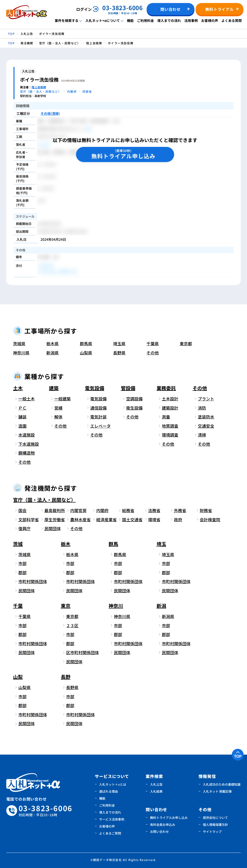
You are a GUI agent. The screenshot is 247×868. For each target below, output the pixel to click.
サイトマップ (212, 832)
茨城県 (19, 343)
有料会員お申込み (163, 825)
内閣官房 (78, 510)
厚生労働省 (55, 519)
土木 (18, 388)
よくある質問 (232, 20)
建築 (54, 388)
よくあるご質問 (110, 833)
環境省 (154, 519)
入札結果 (156, 791)
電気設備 (95, 388)
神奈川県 (21, 353)
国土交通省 (132, 519)
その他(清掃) (50, 113)
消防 (202, 408)
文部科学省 (29, 519)
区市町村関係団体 (78, 652)
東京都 (186, 343)
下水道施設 (29, 444)
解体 (58, 417)
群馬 (113, 544)
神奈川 (116, 606)
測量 (166, 417)
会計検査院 (210, 519)
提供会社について (215, 818)
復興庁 (24, 528)
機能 (130, 20)
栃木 (66, 544)
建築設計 (170, 408)
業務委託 (166, 388)
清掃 (202, 435)
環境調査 (170, 435)
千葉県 (153, 343)
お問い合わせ (159, 832)
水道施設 (27, 435)
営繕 (58, 408)
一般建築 (62, 399)
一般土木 (27, 399)
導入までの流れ (169, 20)
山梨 (18, 677)
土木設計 (170, 399)
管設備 (128, 388)
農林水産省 (80, 519)
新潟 (161, 606)
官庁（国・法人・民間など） (44, 500)
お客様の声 (210, 20)
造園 (22, 426)
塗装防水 (206, 417)
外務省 (180, 510)
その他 (153, 353)
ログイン (84, 9)
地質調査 (170, 426)
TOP (238, 756)
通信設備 (98, 408)
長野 (66, 677)
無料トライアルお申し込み (169, 818)
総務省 (128, 510)
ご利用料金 (145, 20)
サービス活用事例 (112, 819)
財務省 (206, 510)
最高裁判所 (55, 510)
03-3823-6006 (46, 811)
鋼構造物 (27, 453)
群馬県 (86, 343)
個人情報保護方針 (215, 825)
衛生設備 (134, 408)
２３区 (72, 625)
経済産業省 (106, 519)
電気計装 (98, 417)
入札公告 (156, 784)
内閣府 (102, 510)
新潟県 (52, 353)
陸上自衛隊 (39, 87)
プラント (206, 399)
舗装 (22, 417)
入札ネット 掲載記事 (217, 791)
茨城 (18, 544)
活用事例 (191, 20)
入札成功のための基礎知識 (222, 784)
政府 (178, 519)
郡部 (22, 572)
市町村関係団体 (30, 581)
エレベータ (100, 426)
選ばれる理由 (109, 791)
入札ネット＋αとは (113, 784)
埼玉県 (119, 343)
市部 (22, 563)
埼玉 (161, 544)
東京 (66, 606)
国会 (22, 510)
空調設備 (134, 399)
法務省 (154, 510)
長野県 (119, 353)
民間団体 (53, 528)
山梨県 (86, 353)
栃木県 (52, 343)
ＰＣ (22, 408)
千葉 (18, 606)
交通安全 (206, 426)
